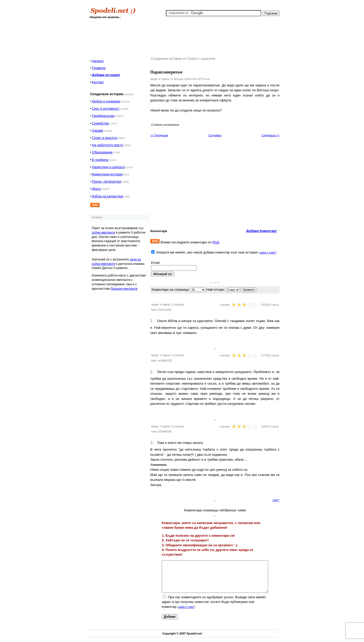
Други (96, 189)
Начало (98, 61)
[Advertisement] (185, 36)
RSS (216, 242)
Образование (102, 152)
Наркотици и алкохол (108, 167)
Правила (99, 68)
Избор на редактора (107, 196)
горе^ (276, 500)
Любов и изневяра (106, 101)
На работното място (107, 145)
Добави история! (106, 75)
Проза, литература (106, 181)
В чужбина (100, 160)
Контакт (98, 82)
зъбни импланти (103, 233)
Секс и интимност (106, 109)
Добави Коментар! (261, 231)
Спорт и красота (104, 138)
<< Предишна (159, 135)
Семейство (100, 123)
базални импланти (124, 289)
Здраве (97, 130)
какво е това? (268, 253)
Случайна (215, 135)
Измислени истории (107, 174)
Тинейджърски (103, 116)
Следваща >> (271, 135)
